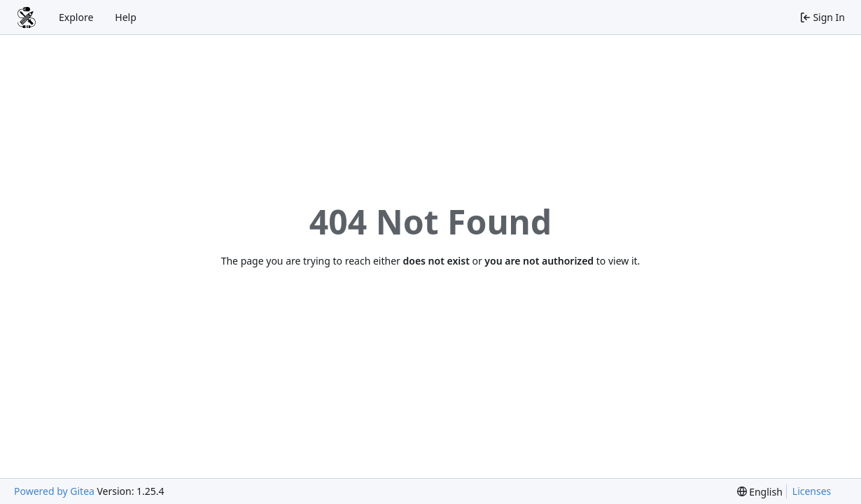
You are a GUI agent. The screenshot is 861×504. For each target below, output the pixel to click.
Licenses (812, 491)
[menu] (760, 492)
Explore (76, 17)
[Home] (27, 17)
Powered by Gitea (54, 491)
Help (126, 17)
